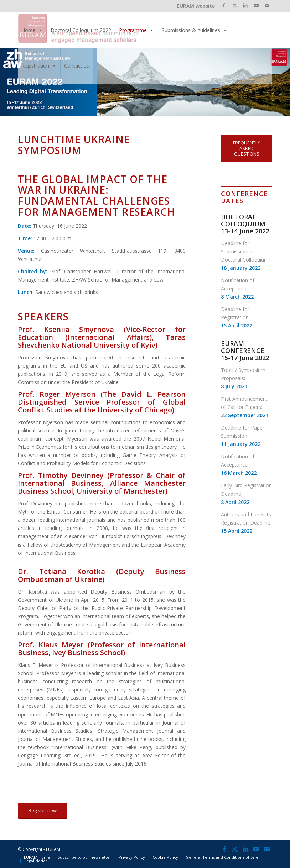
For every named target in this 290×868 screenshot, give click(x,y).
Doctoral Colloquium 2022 (81, 30)
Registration (39, 66)
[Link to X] (235, 5)
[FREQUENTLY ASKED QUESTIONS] (247, 148)
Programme (136, 30)
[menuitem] (37, 857)
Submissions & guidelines (195, 30)
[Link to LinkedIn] (245, 5)
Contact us (77, 66)
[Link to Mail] (267, 5)
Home (32, 30)
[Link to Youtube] (256, 5)
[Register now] (43, 811)
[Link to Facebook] (224, 5)
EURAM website (196, 6)
